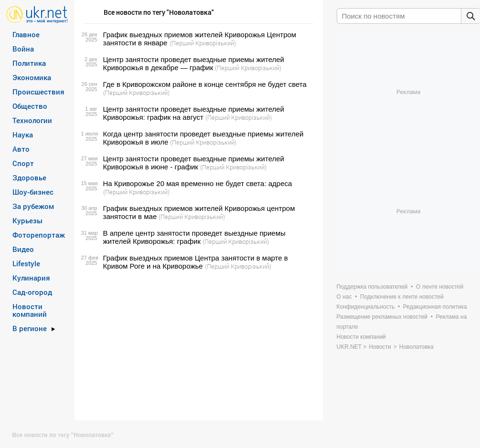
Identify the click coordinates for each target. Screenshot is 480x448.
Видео (23, 249)
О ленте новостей (440, 287)
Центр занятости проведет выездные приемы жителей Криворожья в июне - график (194, 163)
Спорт (23, 163)
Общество (30, 106)
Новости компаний (30, 310)
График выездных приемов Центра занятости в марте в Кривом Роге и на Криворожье (196, 262)
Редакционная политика (435, 307)
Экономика (32, 77)
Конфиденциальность (366, 307)
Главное (26, 34)
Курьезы (27, 220)
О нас (344, 297)
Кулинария (31, 278)
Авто (21, 149)
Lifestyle (26, 263)
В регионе (30, 328)
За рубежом (33, 206)
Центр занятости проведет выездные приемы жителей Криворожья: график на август (194, 113)
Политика (29, 63)
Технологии (32, 120)
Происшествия (38, 92)
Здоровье (29, 177)
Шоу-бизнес (33, 192)
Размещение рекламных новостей (382, 317)
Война (23, 49)
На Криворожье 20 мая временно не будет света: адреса (198, 183)
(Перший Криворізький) (203, 43)
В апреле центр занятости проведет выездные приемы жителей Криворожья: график (194, 237)
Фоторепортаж (39, 235)
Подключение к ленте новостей (402, 297)
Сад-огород (32, 292)
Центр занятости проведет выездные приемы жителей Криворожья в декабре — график (194, 63)
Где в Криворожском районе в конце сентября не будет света (205, 84)
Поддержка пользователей (372, 287)
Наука (23, 135)
